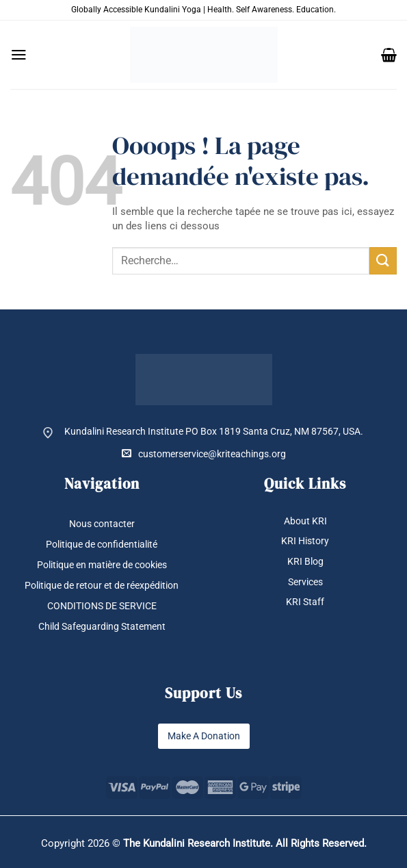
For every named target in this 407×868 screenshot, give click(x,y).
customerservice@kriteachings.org (204, 454)
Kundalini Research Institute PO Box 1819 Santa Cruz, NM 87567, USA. (214, 431)
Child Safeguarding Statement (102, 626)
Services (305, 582)
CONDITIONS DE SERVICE (102, 606)
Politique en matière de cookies (102, 565)
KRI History (305, 541)
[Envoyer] (383, 260)
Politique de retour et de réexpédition (102, 585)
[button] (19, 55)
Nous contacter (102, 524)
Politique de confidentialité (102, 544)
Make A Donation (204, 736)
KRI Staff (305, 602)
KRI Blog (305, 561)
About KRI (305, 521)
